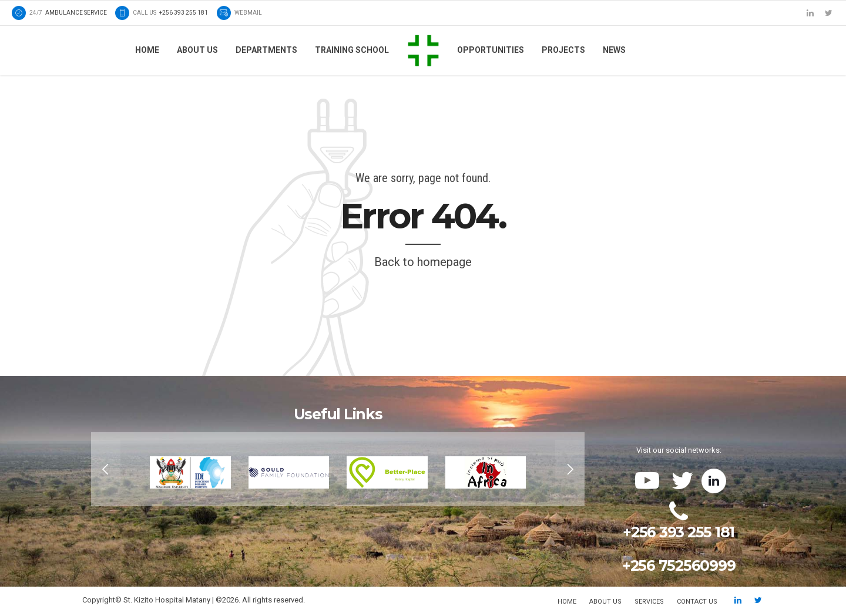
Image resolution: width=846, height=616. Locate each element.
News (614, 50)
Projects (563, 50)
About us (197, 50)
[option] (338, 469)
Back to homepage (423, 262)
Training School (352, 50)
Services (649, 602)
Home (147, 50)
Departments (266, 50)
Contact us (697, 602)
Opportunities (491, 50)
